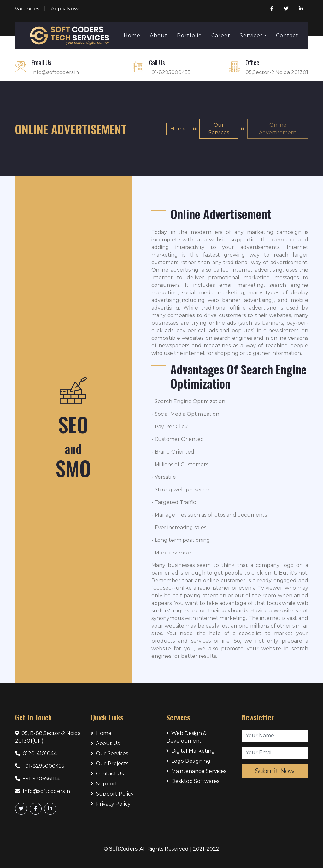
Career (221, 35)
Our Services (219, 129)
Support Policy (112, 794)
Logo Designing (188, 761)
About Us (105, 743)
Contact (287, 35)
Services (251, 35)
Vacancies (27, 9)
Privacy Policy (111, 804)
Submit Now (275, 771)
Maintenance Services (196, 771)
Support (104, 784)
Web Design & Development (186, 737)
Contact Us (107, 774)
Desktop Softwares (193, 781)
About (159, 35)
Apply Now (65, 9)
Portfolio (189, 35)
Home (132, 35)
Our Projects (110, 764)
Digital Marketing (191, 751)
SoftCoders (123, 849)
